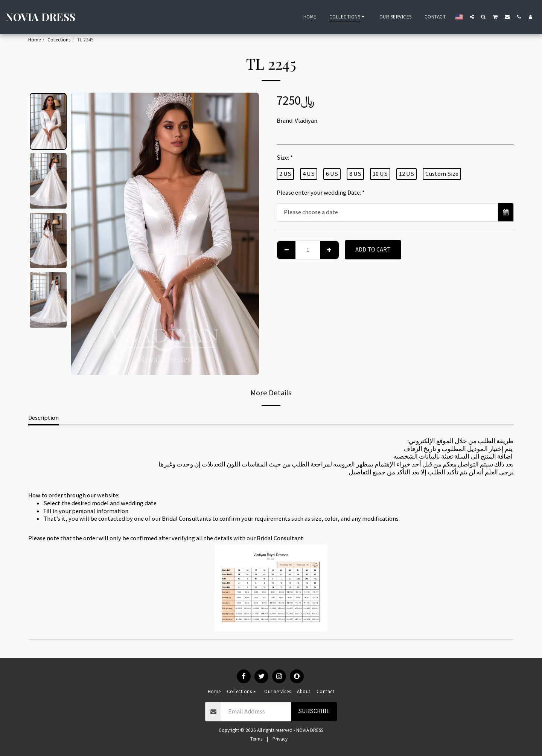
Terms (256, 739)
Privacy (280, 739)
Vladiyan (306, 121)
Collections (59, 40)
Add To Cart (373, 249)
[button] (472, 17)
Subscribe (314, 711)
